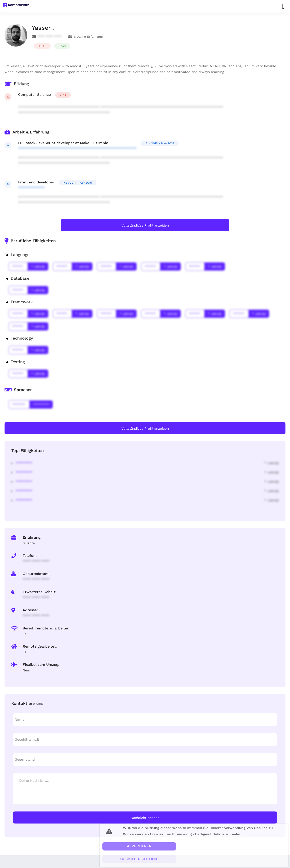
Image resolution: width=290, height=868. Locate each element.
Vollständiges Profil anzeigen (145, 225)
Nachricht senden (145, 818)
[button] (139, 853)
